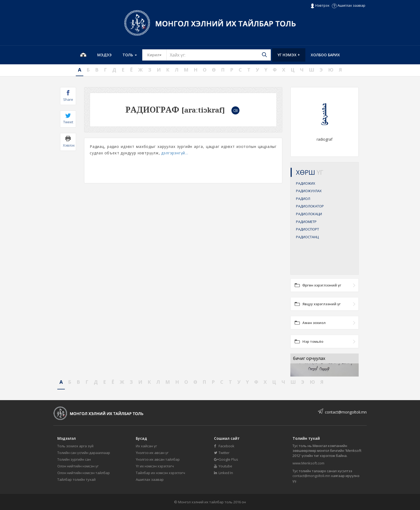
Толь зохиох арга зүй (75, 446)
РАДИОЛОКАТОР (310, 206)
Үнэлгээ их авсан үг (152, 453)
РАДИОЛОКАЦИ (309, 214)
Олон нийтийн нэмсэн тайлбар (84, 473)
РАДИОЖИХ (306, 183)
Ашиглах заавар (349, 5)
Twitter (222, 453)
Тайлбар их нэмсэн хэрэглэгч (160, 473)
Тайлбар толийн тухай (76, 479)
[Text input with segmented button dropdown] (219, 55)
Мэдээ (104, 55)
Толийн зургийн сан (74, 459)
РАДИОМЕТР (306, 222)
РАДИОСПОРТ (307, 229)
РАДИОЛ (303, 199)
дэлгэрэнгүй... (175, 153)
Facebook (224, 446)
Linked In (224, 473)
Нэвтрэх (320, 6)
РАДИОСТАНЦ (307, 237)
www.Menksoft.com (308, 463)
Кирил (157, 55)
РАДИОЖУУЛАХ (309, 191)
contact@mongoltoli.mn (346, 412)
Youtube (223, 466)
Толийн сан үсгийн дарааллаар (84, 453)
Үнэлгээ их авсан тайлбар (158, 459)
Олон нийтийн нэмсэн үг (78, 466)
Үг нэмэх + (289, 55)
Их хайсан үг (146, 446)
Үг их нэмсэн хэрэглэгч (155, 466)
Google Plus (226, 459)
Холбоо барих (325, 55)
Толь (130, 55)
